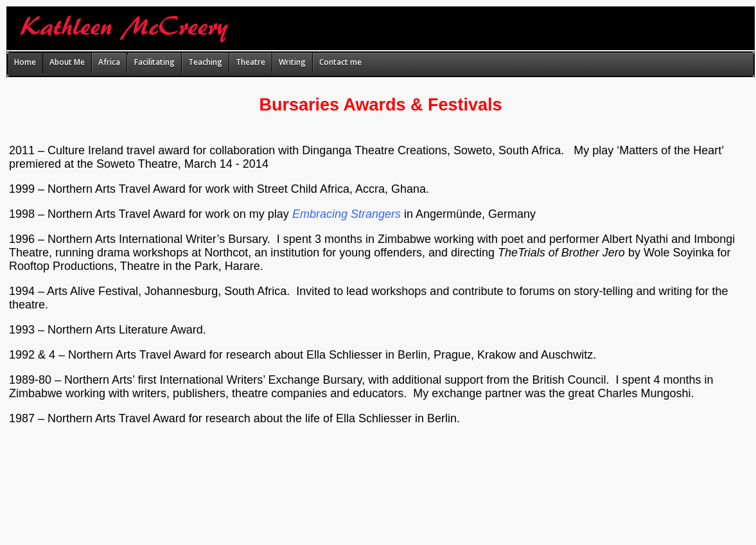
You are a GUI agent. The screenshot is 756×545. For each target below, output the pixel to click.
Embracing (320, 214)
